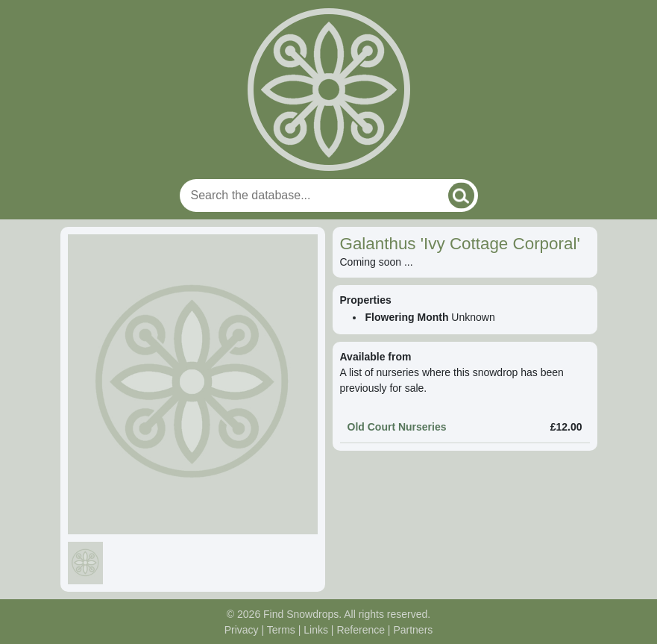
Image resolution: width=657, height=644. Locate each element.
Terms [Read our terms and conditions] (281, 630)
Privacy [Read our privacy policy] (242, 630)
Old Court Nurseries (397, 427)
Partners (413, 630)
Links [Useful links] (316, 630)
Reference (361, 630)
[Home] (329, 90)
